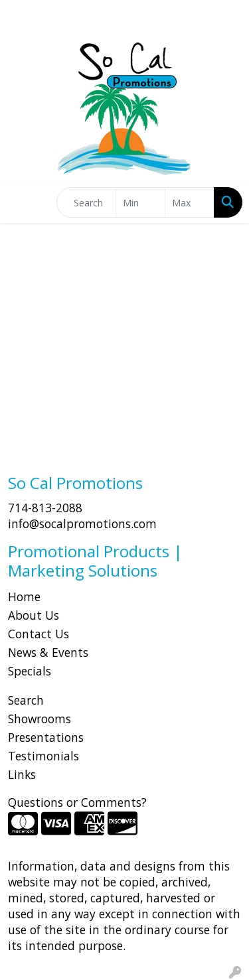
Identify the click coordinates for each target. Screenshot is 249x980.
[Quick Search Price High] (190, 202)
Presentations (46, 737)
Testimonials (43, 756)
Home (24, 596)
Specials (30, 671)
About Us (34, 615)
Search (26, 700)
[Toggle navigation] (21, 202)
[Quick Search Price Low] (140, 202)
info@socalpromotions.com (82, 524)
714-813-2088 (45, 508)
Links (22, 774)
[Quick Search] (86, 202)
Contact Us (39, 634)
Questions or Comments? (77, 802)
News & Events (48, 652)
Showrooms (40, 719)
